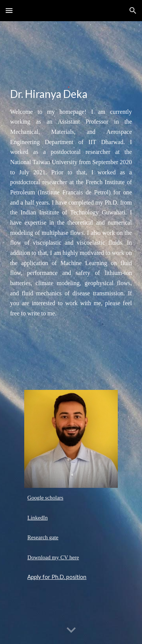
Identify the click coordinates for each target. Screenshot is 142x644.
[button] (9, 10)
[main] (71, 95)
